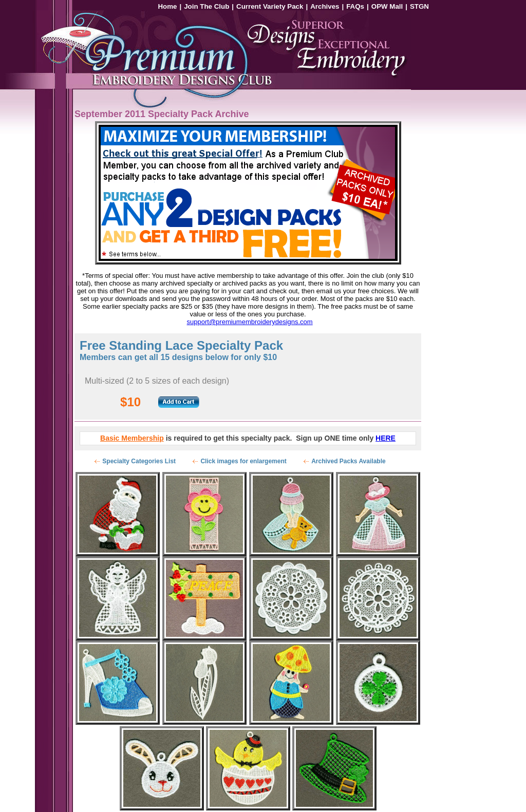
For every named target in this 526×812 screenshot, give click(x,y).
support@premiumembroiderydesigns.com (250, 322)
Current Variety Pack (270, 6)
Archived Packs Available (349, 461)
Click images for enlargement (243, 461)
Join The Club (206, 6)
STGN (419, 6)
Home (167, 6)
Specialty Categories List (139, 461)
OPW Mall (387, 6)
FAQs (355, 6)
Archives (325, 6)
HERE (386, 438)
